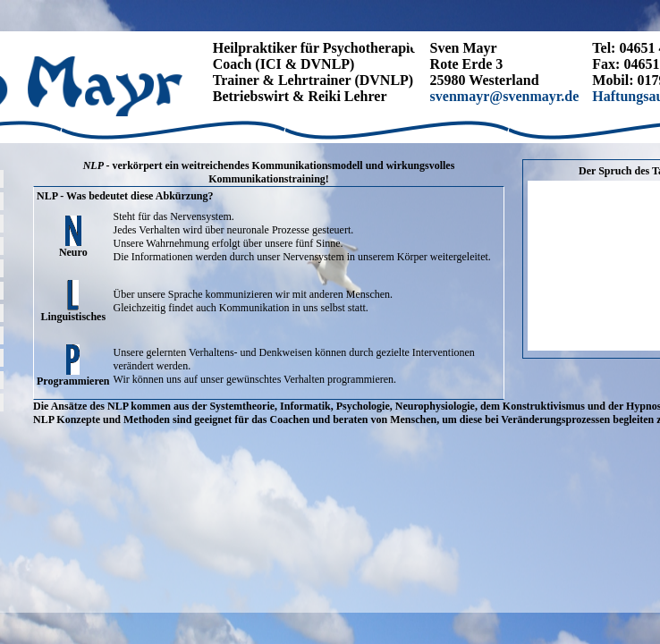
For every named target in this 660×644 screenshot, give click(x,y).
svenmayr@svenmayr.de (505, 96)
